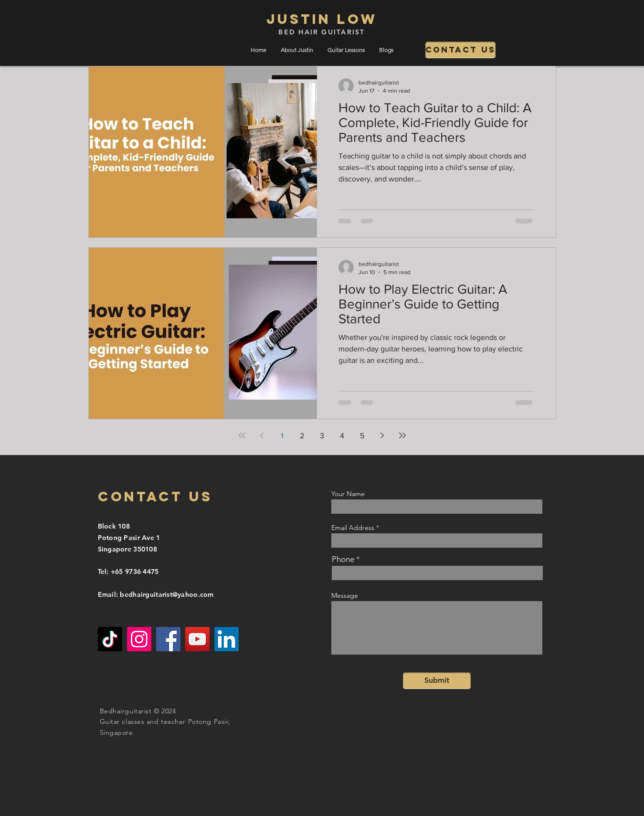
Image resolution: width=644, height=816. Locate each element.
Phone (343, 559)
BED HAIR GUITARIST (322, 32)
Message (345, 595)
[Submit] (437, 681)
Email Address (353, 528)
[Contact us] (460, 50)
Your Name (348, 494)
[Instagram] (139, 639)
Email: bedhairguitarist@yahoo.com (156, 594)
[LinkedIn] (227, 639)
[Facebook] (168, 639)
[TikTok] (110, 639)
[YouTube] (197, 639)
